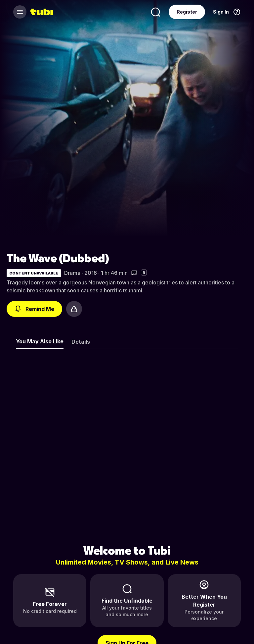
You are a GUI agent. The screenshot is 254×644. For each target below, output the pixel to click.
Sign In (221, 12)
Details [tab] (81, 342)
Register (187, 12)
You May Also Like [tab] (40, 341)
